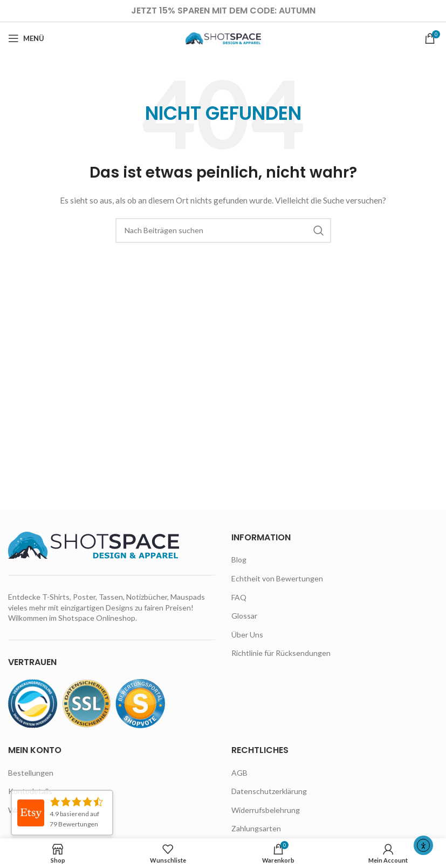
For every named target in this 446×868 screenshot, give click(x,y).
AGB (239, 773)
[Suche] (223, 230)
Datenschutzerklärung (269, 791)
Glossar (244, 616)
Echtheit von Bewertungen (277, 578)
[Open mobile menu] (26, 38)
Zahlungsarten (256, 828)
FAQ (239, 597)
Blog (239, 560)
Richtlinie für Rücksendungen (281, 653)
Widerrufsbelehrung (266, 810)
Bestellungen (31, 773)
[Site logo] (223, 38)
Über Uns (247, 635)
